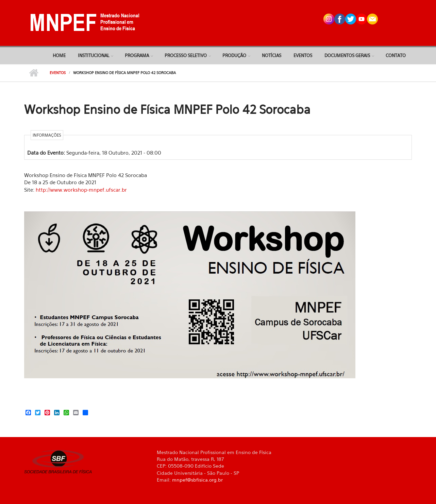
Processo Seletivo (186, 55)
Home (59, 55)
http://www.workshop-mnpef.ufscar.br (81, 190)
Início (33, 73)
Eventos (303, 55)
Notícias (272, 55)
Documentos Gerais (347, 55)
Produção (234, 55)
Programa (137, 55)
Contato (396, 55)
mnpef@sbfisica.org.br (197, 480)
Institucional (94, 55)
